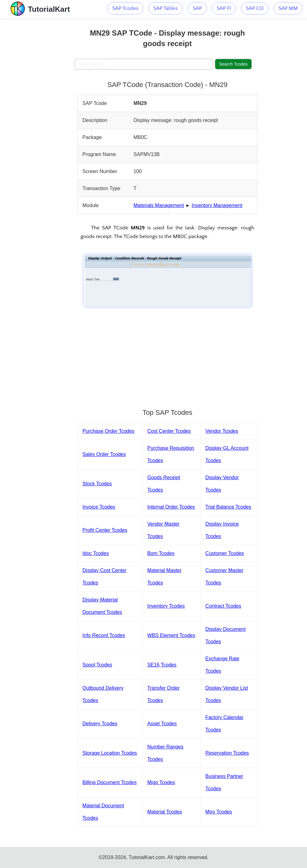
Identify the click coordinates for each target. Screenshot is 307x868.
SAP (197, 8)
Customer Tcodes (225, 553)
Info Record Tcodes (104, 635)
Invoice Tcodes (99, 507)
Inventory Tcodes (166, 606)
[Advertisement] (37, 111)
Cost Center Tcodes (169, 431)
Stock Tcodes (97, 484)
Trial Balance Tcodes (228, 507)
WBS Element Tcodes (171, 635)
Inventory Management (217, 205)
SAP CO (255, 8)
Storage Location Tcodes (110, 753)
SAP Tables (165, 8)
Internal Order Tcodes (171, 507)
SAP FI (224, 8)
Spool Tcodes (97, 665)
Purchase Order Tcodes (109, 431)
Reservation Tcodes (227, 753)
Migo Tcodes (161, 782)
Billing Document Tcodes (110, 782)
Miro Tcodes (219, 812)
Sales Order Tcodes (104, 454)
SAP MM (288, 8)
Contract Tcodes (223, 606)
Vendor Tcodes (222, 431)
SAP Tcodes (125, 8)
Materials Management (159, 205)
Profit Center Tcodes (105, 530)
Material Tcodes (165, 812)
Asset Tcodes (162, 724)
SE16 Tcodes (162, 665)
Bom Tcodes (161, 553)
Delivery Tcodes (100, 724)
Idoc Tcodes (96, 553)
